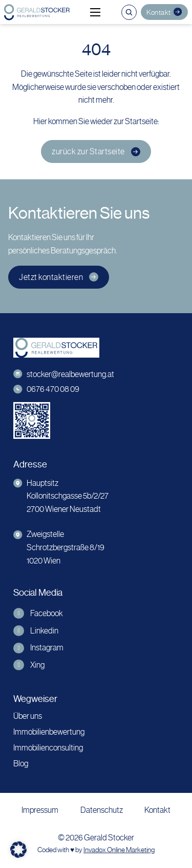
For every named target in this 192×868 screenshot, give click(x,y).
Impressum (40, 810)
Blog (21, 764)
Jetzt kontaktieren (59, 277)
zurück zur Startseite (96, 151)
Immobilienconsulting (48, 748)
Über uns (28, 716)
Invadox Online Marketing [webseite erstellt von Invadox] (119, 850)
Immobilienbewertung (49, 732)
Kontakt (164, 12)
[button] (18, 850)
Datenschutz (102, 810)
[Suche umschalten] (129, 12)
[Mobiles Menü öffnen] (95, 12)
